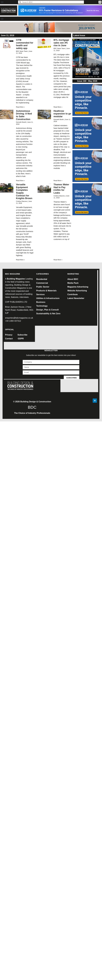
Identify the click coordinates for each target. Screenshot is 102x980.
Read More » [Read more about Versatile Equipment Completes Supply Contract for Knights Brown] (20, 260)
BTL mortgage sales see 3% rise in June (61, 43)
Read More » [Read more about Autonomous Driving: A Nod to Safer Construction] (20, 181)
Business (41, 302)
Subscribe (22, 335)
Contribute (72, 294)
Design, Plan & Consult (47, 310)
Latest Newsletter (76, 298)
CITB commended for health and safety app (25, 44)
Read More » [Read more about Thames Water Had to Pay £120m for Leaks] (58, 260)
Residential (42, 279)
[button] (2, 2)
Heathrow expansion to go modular (62, 114)
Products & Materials (46, 291)
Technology (42, 306)
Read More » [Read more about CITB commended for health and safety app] (20, 107)
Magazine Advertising (78, 287)
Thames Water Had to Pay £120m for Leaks (61, 189)
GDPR (21, 339)
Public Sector (43, 287)
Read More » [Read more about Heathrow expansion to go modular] (58, 181)
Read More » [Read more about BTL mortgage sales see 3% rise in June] (58, 107)
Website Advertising (77, 291)
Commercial (42, 283)
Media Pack (73, 283)
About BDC (73, 279)
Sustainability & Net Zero (48, 314)
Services (40, 294)
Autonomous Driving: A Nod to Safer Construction (24, 115)
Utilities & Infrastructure (48, 298)
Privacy (9, 335)
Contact (9, 339)
